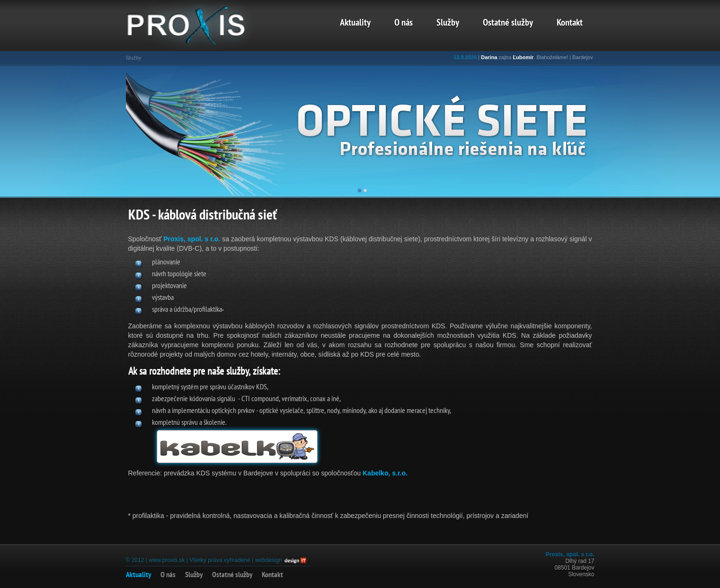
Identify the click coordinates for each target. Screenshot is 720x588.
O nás (404, 23)
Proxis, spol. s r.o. (193, 239)
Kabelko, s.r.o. (385, 473)
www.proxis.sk (167, 560)
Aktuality (355, 23)
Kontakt (570, 23)
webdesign (268, 560)
